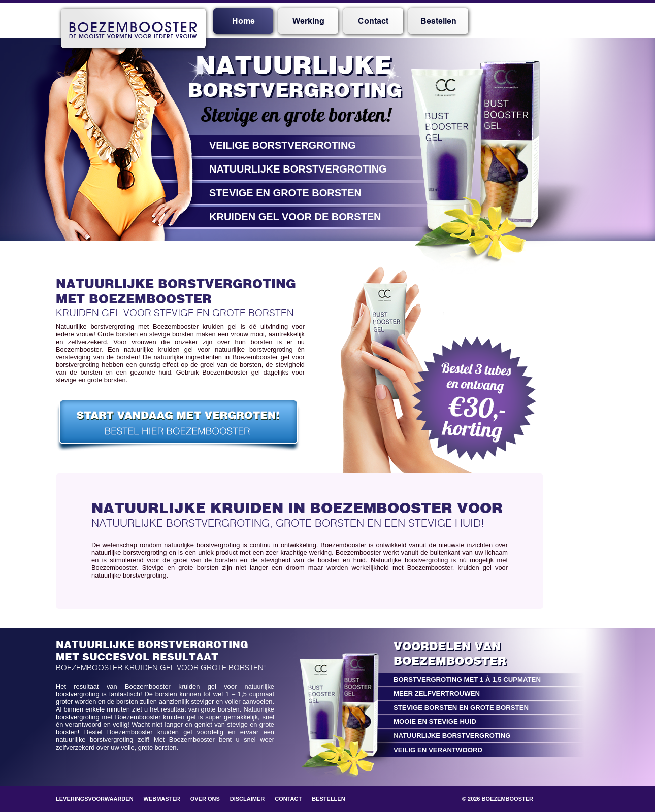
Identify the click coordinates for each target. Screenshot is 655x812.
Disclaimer (247, 799)
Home (243, 21)
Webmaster (162, 799)
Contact (373, 21)
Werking (308, 21)
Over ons (205, 799)
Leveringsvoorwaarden (95, 799)
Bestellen (438, 21)
